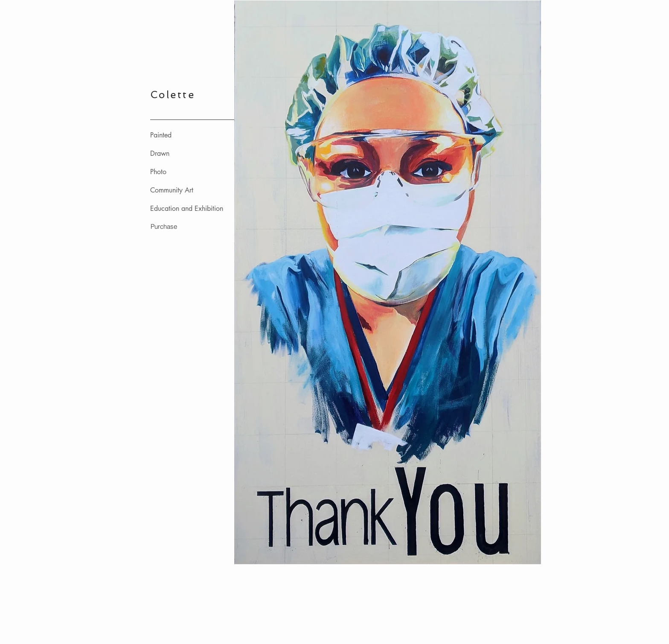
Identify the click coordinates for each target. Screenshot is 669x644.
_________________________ (193, 117)
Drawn (160, 153)
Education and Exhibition (187, 208)
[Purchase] (164, 226)
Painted (161, 135)
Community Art (172, 190)
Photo (158, 172)
